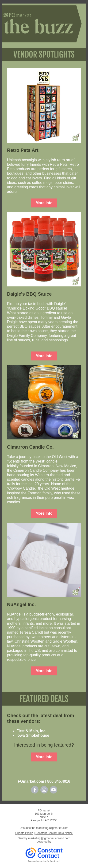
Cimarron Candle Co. (30, 447)
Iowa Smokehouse (33, 735)
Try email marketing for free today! (44, 861)
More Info (44, 203)
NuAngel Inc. (21, 604)
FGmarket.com (31, 781)
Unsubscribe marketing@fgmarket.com (44, 828)
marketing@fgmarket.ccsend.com (49, 838)
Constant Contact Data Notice (54, 833)
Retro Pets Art (23, 150)
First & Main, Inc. (31, 731)
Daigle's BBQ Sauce (29, 294)
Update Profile (24, 833)
